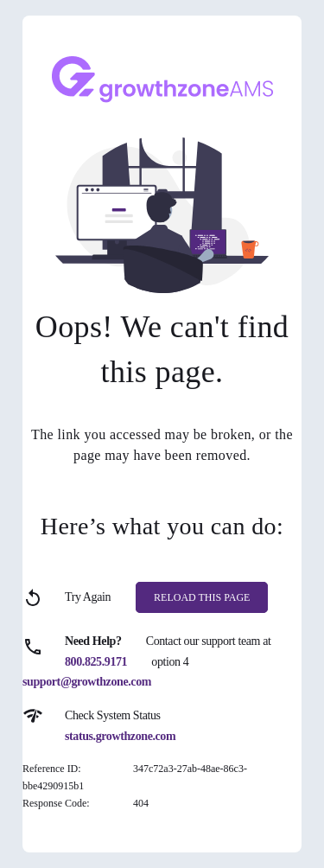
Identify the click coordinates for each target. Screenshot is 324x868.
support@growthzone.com (87, 682)
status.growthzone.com (120, 736)
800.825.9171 (96, 662)
